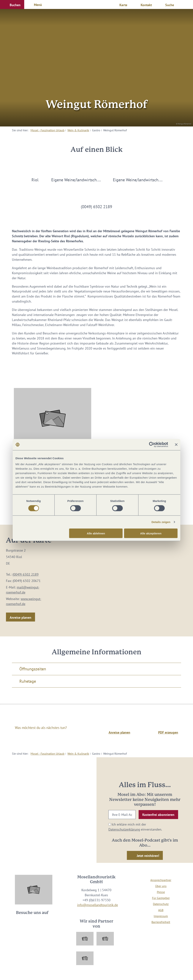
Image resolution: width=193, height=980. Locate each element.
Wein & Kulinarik (78, 130)
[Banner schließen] (176, 445)
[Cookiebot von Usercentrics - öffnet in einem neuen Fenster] (152, 445)
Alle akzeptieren (151, 533)
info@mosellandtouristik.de (98, 905)
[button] (12, 4)
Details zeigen (161, 522)
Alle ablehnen (96, 533)
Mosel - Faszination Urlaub (48, 130)
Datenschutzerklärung (124, 829)
